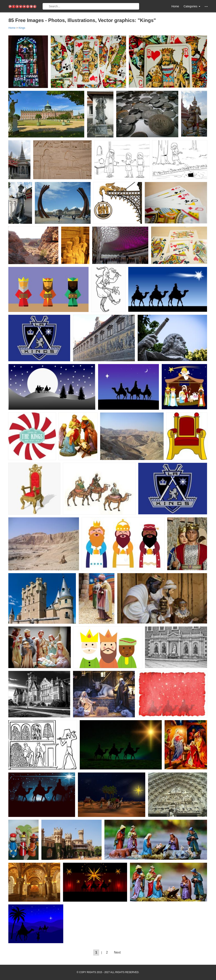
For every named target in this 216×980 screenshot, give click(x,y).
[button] (206, 6)
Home (175, 6)
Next (117, 952)
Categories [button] (192, 6)
